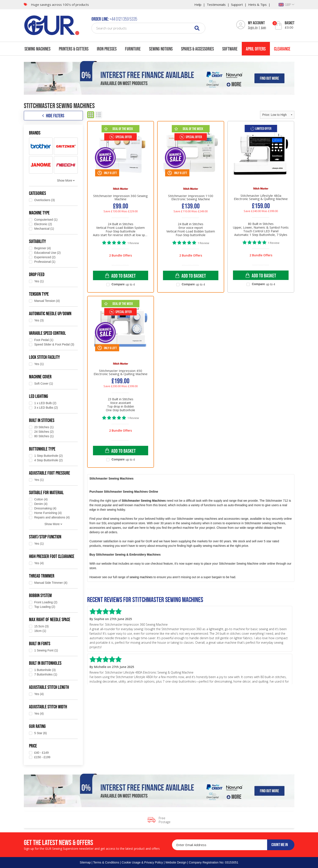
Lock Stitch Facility (44, 357)
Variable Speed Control (47, 333)
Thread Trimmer (42, 576)
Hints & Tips (257, 5)
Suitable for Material (46, 492)
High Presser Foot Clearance (52, 556)
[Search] (197, 28)
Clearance (282, 49)
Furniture (133, 49)
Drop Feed (37, 274)
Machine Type (39, 213)
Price (33, 746)
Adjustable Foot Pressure (49, 473)
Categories (37, 193)
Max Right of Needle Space (50, 619)
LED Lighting (39, 396)
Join (263, 27)
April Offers (256, 49)
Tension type (39, 294)
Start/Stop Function (45, 537)
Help (198, 5)
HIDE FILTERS (53, 116)
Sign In (253, 27)
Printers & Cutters (74, 49)
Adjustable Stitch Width (48, 707)
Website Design (176, 862)
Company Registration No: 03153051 (213, 862)
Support (237, 5)
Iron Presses (107, 49)
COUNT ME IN (280, 845)
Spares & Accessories (197, 49)
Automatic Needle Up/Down (50, 313)
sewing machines (141, 577)
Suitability (37, 241)
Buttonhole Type (42, 449)
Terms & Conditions (106, 862)
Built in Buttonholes (45, 663)
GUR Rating (37, 726)
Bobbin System (40, 595)
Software (230, 49)
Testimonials (216, 5)
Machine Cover (40, 377)
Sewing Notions (161, 49)
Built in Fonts (40, 643)
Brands (35, 133)
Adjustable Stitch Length (49, 687)
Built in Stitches (42, 420)
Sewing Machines (37, 49)
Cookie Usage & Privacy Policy (142, 862)
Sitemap (85, 862)
